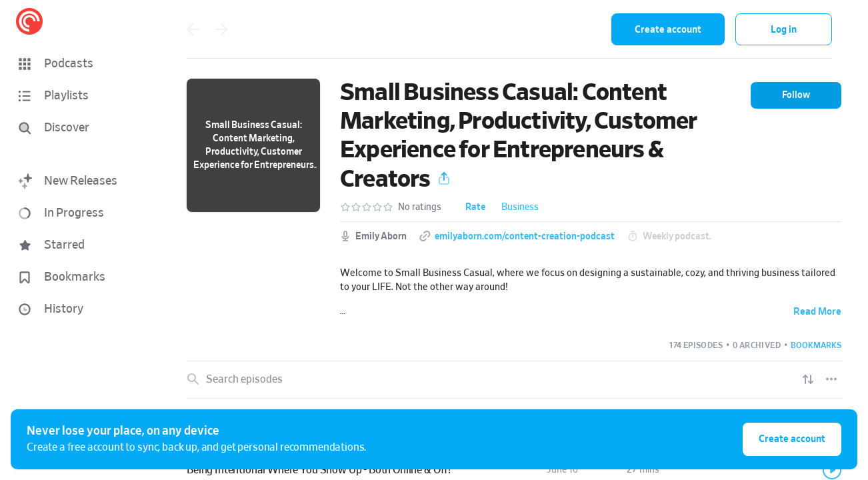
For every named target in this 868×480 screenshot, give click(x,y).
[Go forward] (222, 29)
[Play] (832, 470)
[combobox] (514, 29)
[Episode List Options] (831, 379)
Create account (668, 30)
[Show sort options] (808, 379)
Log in (784, 30)
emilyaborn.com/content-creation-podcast (525, 237)
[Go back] (193, 29)
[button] (80, 64)
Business (520, 207)
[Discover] (77, 128)
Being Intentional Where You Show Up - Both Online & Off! (319, 470)
